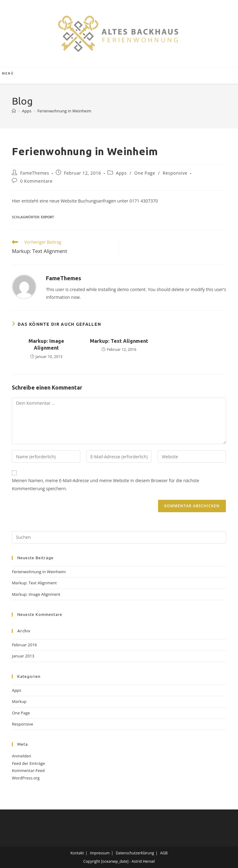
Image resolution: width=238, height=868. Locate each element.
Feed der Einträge (28, 763)
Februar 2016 (24, 645)
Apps (121, 173)
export (47, 217)
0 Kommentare (36, 181)
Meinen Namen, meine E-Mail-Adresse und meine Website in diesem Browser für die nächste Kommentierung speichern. (105, 484)
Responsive (175, 173)
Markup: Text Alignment (119, 341)
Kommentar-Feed (28, 770)
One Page (145, 173)
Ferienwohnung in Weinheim (64, 111)
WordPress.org (26, 778)
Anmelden (21, 756)
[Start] (14, 111)
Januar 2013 (23, 656)
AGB (164, 853)
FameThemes (35, 173)
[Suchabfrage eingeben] (119, 537)
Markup (19, 701)
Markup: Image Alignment (46, 344)
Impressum (100, 853)
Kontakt (77, 853)
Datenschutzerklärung (135, 853)
